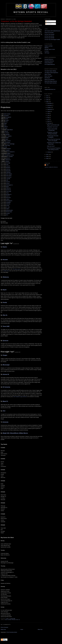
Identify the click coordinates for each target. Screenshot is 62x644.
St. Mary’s (7, 133)
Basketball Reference (49, 61)
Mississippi (6, 365)
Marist (7, 139)
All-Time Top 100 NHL (49, 36)
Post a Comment (4, 627)
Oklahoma (8, 188)
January (49, 152)
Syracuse (8, 169)
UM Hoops (47, 53)
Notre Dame (9, 175)
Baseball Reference (49, 59)
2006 (47, 157)
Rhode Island (9, 212)
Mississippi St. (9, 201)
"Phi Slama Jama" (17, 269)
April (48, 119)
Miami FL (5, 401)
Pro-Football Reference (50, 64)
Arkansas (8, 204)
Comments (48, 24)
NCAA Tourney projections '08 (12, 620)
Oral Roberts (7, 142)
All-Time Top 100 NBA (49, 38)
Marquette (8, 171)
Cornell (5, 147)
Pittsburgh (8, 172)
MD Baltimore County (9, 155)
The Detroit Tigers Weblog (50, 71)
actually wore (6, 271)
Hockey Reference (49, 63)
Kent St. (6, 131)
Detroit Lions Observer (50, 80)
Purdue (7, 120)
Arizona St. (6, 374)
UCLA (6, 122)
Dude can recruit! (51, 146)
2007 (47, 155)
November (50, 105)
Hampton (7, 161)
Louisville (8, 179)
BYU (5, 125)
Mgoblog (46, 48)
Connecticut (9, 177)
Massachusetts (9, 210)
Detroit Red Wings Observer (51, 81)
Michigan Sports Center (50, 49)
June (49, 115)
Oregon (5, 355)
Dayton (8, 209)
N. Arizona (8, 141)
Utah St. (6, 127)
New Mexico (24, 433)
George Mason (10, 130)
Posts (47, 21)
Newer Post (3, 629)
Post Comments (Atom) (12, 632)
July (48, 113)
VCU (4, 411)
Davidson (9, 149)
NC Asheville (10, 157)
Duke (7, 164)
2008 (47, 102)
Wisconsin (8, 198)
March (49, 121)
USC (7, 180)
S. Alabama (9, 136)
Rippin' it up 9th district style (53, 125)
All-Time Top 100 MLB (49, 34)
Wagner (9, 153)
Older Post (40, 629)
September (50, 109)
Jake (47, 165)
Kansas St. (9, 190)
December (50, 103)
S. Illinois (11, 433)
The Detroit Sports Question (51, 83)
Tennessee (6, 116)
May (48, 117)
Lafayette (8, 150)
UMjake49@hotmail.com (50, 89)
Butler (7, 138)
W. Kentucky (6, 387)
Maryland (8, 168)
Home (22, 629)
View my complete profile (51, 167)
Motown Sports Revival (31, 12)
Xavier (6, 128)
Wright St (5, 433)
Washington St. (9, 185)
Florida (8, 205)
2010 (47, 98)
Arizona (8, 183)
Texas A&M (9, 191)
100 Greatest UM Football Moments (52, 31)
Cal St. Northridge (10, 144)
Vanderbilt (8, 202)
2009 (47, 100)
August (49, 111)
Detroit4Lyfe (47, 78)
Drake (5, 123)
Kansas (6, 119)
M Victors (47, 51)
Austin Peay (7, 145)
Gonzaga (8, 163)
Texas (7, 193)
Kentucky (5, 422)
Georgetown (8, 117)
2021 (47, 96)
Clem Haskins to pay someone (20, 397)
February (49, 123)
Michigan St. (9, 194)
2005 (47, 158)
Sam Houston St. (11, 152)
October (49, 107)
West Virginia (9, 174)
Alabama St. (8, 160)
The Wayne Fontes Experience (51, 73)
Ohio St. (8, 196)
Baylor (8, 187)
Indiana (8, 199)
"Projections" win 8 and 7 (52, 127)
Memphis (8, 134)
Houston (8, 213)
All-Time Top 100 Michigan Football (52, 40)
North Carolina (7, 114)
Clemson (8, 166)
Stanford (8, 182)
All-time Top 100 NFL (49, 33)
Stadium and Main (49, 46)
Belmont (8, 158)
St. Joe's (8, 207)
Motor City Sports (48, 76)
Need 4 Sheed (48, 74)
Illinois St (17, 433)
